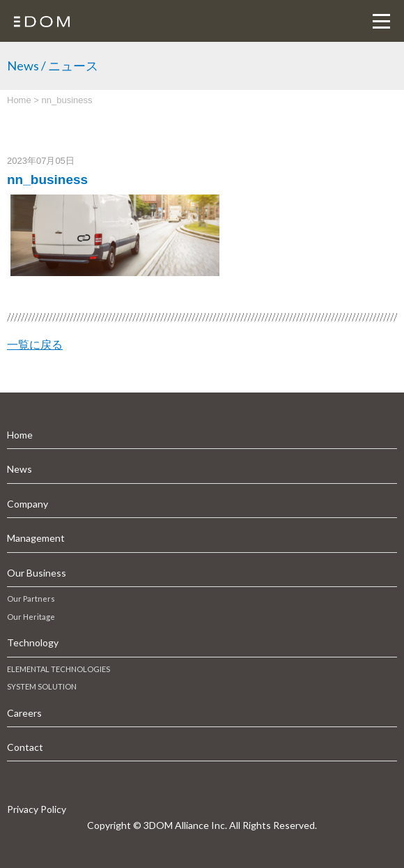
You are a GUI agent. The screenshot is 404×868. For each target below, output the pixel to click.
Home (20, 435)
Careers (24, 713)
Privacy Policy (37, 809)
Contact (25, 747)
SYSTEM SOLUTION (42, 686)
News (20, 469)
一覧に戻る (35, 345)
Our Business (37, 573)
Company (28, 504)
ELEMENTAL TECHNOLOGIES (59, 669)
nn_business (47, 180)
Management (36, 538)
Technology (33, 642)
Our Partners (31, 599)
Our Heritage (31, 617)
